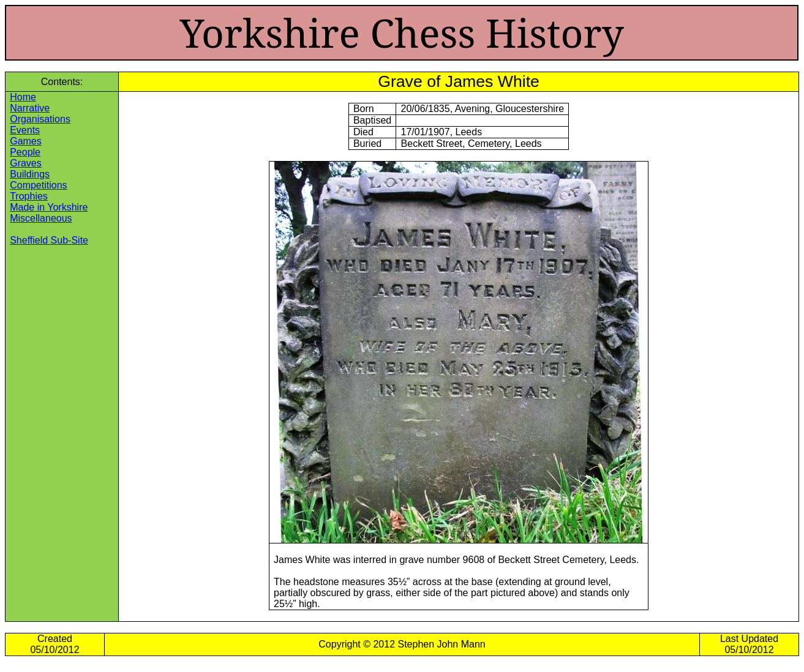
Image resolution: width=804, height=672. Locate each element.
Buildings (30, 174)
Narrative (30, 108)
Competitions (38, 185)
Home (23, 97)
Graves (26, 163)
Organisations (40, 119)
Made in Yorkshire (49, 207)
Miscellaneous (41, 218)
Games (26, 141)
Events (25, 130)
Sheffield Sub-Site (49, 240)
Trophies (29, 196)
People (25, 152)
